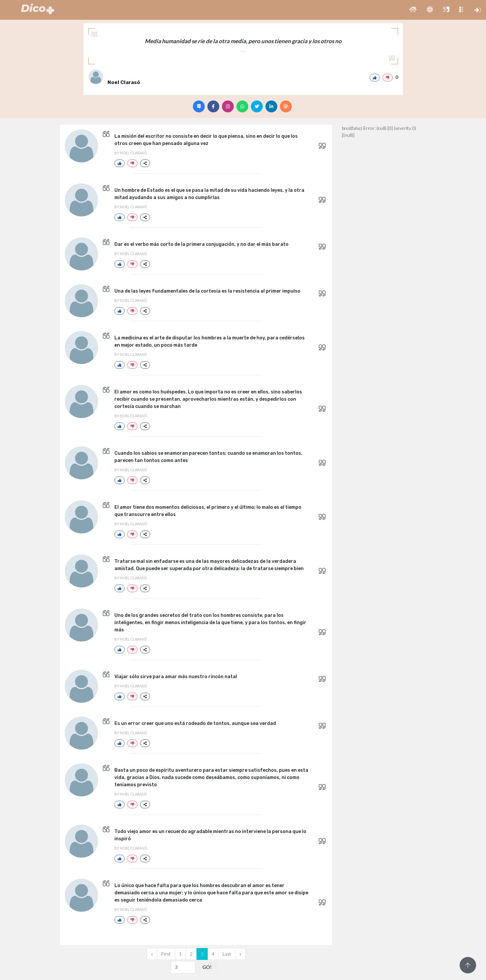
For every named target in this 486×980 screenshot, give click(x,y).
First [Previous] (166, 954)
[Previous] (152, 954)
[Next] (240, 954)
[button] (413, 10)
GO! (207, 967)
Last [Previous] (227, 954)
